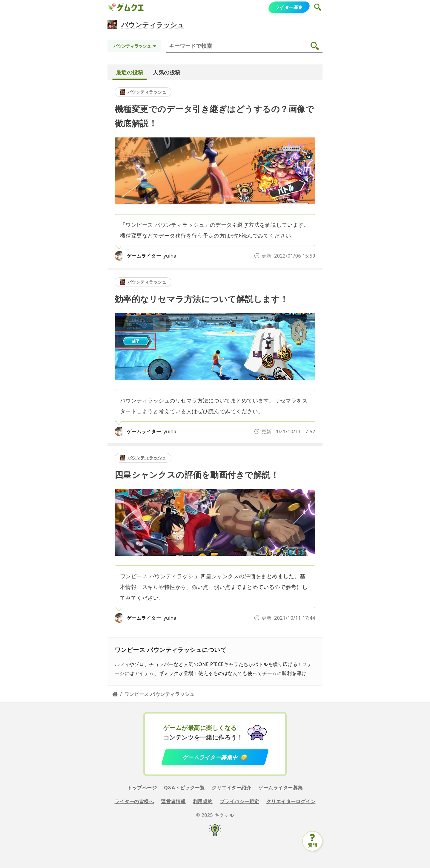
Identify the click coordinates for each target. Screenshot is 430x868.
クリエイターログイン (291, 801)
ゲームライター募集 (280, 788)
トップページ (142, 788)
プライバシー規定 (239, 801)
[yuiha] (119, 256)
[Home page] (115, 694)
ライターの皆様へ (134, 801)
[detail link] (215, 174)
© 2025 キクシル (215, 815)
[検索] (245, 46)
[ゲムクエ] (112, 7)
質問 (312, 845)
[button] (318, 7)
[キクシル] (215, 831)
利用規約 (203, 801)
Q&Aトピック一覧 (184, 788)
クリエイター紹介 (231, 788)
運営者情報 (173, 801)
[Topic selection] (134, 46)
